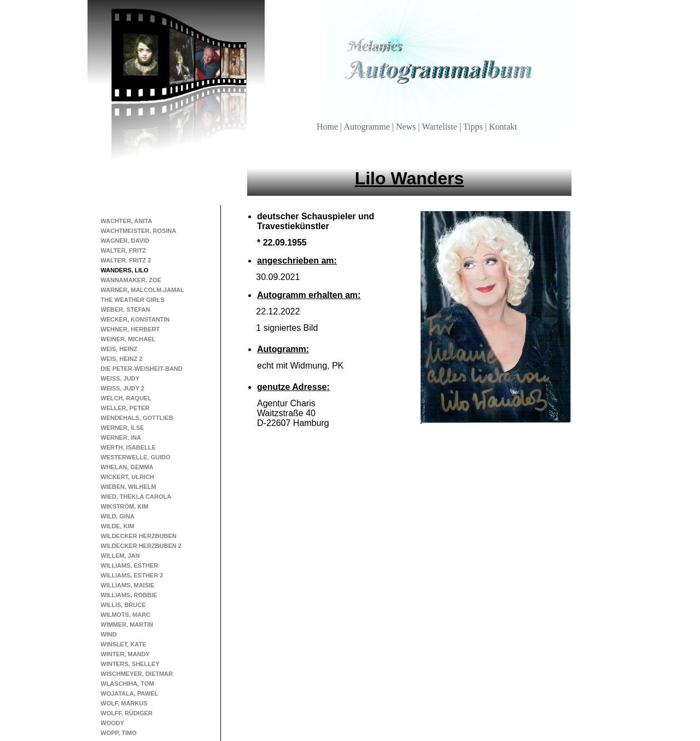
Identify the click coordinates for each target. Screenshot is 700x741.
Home (328, 127)
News (407, 127)
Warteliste (440, 127)
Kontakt (503, 127)
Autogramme (367, 127)
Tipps (474, 127)
